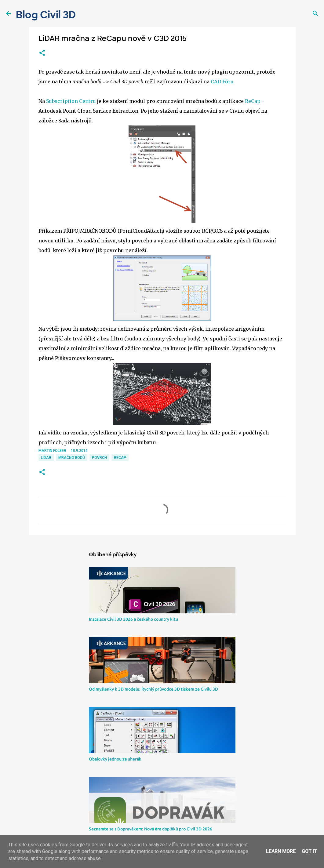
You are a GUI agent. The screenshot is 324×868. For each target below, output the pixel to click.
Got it (309, 851)
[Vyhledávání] (315, 13)
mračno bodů (72, 458)
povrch (99, 458)
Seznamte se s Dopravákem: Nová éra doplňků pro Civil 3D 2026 (151, 829)
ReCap (253, 101)
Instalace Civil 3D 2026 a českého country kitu (133, 619)
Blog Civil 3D (46, 15)
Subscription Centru (71, 101)
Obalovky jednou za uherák (115, 759)
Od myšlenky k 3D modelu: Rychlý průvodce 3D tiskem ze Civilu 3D (153, 689)
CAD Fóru (222, 82)
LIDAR (46, 458)
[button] (42, 53)
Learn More (281, 851)
